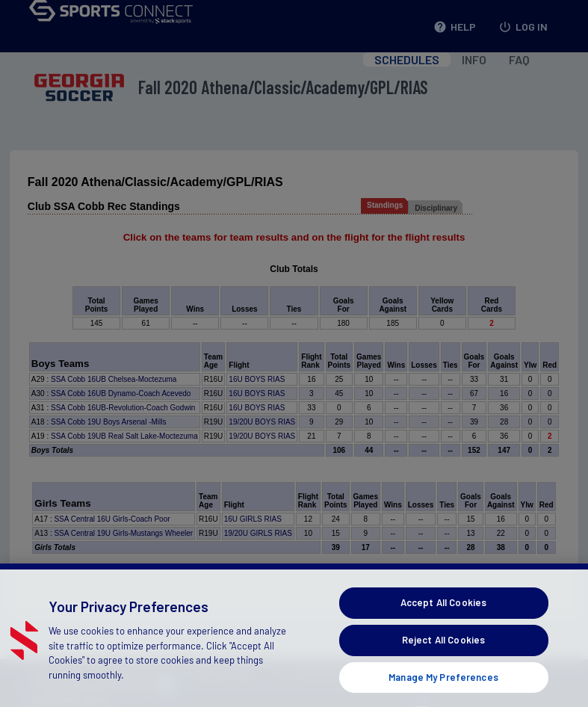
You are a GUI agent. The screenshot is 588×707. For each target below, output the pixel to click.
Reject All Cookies (443, 662)
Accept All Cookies (443, 625)
